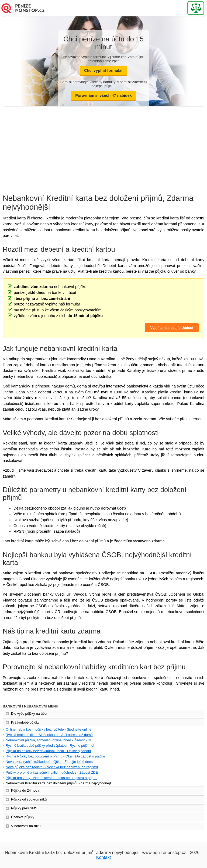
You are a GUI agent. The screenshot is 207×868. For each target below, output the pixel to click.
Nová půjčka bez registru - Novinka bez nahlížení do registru (52, 767)
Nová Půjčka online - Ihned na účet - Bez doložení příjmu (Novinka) (27, 8)
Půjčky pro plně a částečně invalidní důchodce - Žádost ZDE (52, 772)
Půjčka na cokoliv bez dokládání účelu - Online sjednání (48, 751)
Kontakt (103, 857)
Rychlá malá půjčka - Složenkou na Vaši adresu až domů (49, 735)
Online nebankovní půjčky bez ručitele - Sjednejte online (49, 729)
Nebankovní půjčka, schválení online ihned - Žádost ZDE (49, 740)
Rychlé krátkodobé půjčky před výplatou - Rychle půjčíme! (50, 746)
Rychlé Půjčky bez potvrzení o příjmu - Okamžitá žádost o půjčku (55, 756)
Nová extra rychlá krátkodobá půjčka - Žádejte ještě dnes (49, 762)
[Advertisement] (103, 147)
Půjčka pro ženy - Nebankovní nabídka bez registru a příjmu (51, 778)
